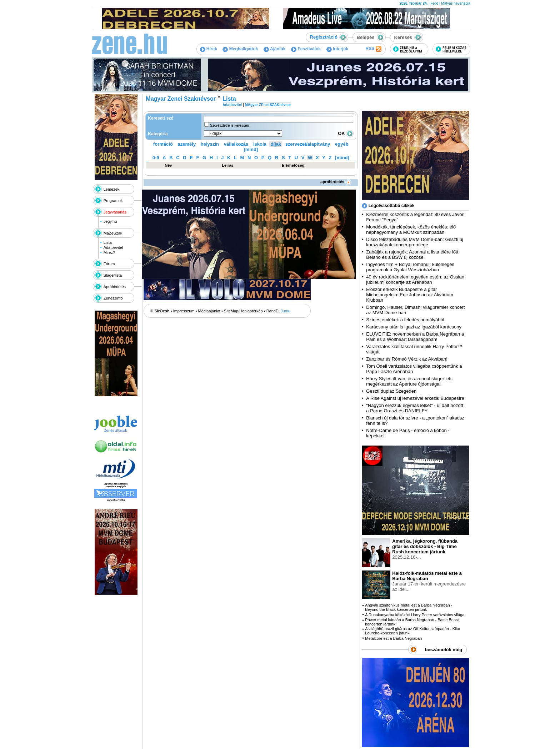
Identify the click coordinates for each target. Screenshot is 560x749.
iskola (260, 144)
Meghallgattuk (240, 49)
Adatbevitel (113, 247)
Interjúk (337, 49)
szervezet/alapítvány (308, 144)
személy (187, 144)
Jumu (286, 311)
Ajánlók (274, 49)
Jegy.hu (110, 221)
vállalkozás (236, 144)
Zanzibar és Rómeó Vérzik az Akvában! (407, 359)
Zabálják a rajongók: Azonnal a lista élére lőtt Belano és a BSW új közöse (412, 255)
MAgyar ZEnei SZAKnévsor (268, 105)
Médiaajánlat (209, 311)
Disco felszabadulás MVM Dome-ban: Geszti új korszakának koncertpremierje (415, 242)
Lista (108, 242)
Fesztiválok (306, 49)
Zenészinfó (113, 298)
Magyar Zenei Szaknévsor (181, 99)
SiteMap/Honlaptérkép (243, 311)
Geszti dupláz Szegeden (391, 391)
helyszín (210, 144)
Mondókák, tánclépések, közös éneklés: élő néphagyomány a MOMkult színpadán (411, 230)
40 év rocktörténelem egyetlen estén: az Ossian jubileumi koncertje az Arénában (415, 280)
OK (346, 133)
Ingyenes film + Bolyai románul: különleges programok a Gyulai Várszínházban (410, 267)
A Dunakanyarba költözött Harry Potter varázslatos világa (415, 615)
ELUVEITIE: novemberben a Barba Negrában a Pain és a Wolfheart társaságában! (415, 337)
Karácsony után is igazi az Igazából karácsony (414, 327)
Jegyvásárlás (115, 212)
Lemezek (112, 189)
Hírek (209, 49)
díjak (276, 144)
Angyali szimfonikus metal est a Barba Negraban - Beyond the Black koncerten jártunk (409, 607)
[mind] (251, 149)
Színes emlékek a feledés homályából (405, 320)
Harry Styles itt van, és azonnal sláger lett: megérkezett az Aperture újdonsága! (409, 381)
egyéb (342, 144)
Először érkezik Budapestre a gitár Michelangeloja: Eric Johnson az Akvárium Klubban (410, 295)
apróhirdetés (336, 182)
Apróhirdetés (115, 287)
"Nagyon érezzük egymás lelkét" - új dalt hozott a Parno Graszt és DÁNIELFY (415, 408)
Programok (113, 201)
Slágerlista (113, 275)
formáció (163, 144)
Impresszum (184, 311)
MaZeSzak (113, 233)
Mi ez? (109, 252)
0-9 (156, 158)
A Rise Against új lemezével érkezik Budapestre (415, 398)
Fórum (109, 264)
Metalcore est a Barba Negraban (393, 638)
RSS (373, 49)
